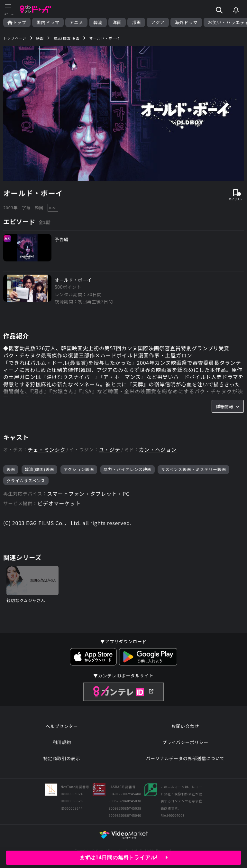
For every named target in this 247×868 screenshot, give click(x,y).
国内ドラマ (48, 22)
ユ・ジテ (110, 450)
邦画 (136, 22)
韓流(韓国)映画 (40, 469)
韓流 (98, 22)
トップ (17, 22)
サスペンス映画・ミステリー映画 (193, 469)
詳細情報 (228, 406)
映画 (11, 469)
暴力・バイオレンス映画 (128, 469)
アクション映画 (79, 469)
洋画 (117, 22)
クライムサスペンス (26, 481)
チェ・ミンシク (47, 450)
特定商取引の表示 (62, 758)
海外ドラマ (186, 22)
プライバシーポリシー (185, 742)
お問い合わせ (185, 726)
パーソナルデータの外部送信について (185, 758)
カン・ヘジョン (158, 450)
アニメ (76, 22)
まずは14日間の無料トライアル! (124, 858)
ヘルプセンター (62, 726)
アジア (158, 22)
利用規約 (62, 742)
